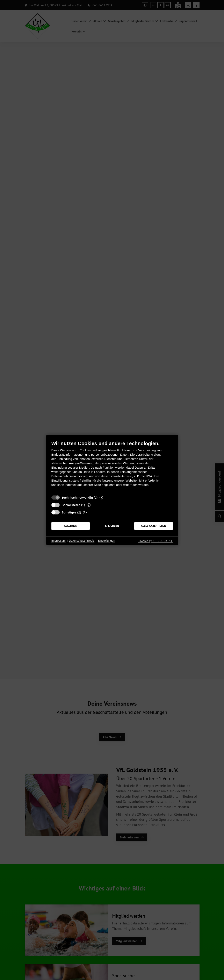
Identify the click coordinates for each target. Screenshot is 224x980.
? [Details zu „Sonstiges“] (85, 512)
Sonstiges (69, 512)
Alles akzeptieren (153, 526)
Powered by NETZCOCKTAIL (155, 541)
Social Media (71, 505)
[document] (112, 467)
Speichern (112, 526)
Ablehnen (71, 526)
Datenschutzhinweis (82, 541)
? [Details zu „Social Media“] (89, 505)
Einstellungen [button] (106, 541)
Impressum (59, 541)
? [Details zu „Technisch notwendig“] (101, 498)
